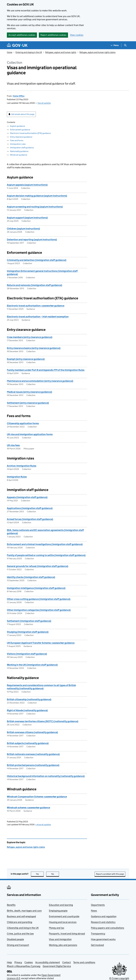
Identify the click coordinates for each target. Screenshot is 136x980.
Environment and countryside (64, 916)
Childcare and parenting (19, 922)
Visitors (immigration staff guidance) (27, 654)
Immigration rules (18, 144)
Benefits (11, 905)
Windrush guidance (19, 155)
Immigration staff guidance (22, 148)
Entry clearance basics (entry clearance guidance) (34, 348)
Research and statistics (103, 922)
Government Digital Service (57, 966)
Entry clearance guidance (21, 137)
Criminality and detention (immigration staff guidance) (37, 260)
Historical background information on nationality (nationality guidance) (46, 776)
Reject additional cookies (53, 35)
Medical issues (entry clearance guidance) (29, 392)
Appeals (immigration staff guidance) (27, 497)
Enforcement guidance (20, 130)
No (55, 874)
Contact (67, 962)
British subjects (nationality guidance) (28, 743)
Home (10, 52)
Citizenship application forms (23, 423)
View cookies (77, 35)
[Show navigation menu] (115, 45)
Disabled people (15, 939)
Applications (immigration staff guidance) (30, 508)
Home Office (19, 96)
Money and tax (57, 928)
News (94, 911)
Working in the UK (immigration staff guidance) (32, 665)
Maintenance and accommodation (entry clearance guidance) (40, 381)
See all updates (44, 103)
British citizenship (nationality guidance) (29, 699)
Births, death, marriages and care (24, 911)
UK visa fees (13, 445)
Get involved (97, 945)
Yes (40, 874)
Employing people (58, 911)
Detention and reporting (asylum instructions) (32, 240)
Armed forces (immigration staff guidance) (30, 519)
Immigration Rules (17, 477)
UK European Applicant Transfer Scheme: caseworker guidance (41, 643)
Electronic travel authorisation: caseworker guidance (36, 306)
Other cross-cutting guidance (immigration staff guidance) (39, 599)
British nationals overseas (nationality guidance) (33, 754)
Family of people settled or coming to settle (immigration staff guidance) (46, 555)
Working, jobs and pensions (63, 945)
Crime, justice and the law (20, 934)
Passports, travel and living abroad (67, 934)
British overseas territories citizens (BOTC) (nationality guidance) (43, 721)
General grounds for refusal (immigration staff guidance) (38, 566)
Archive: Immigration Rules (22, 466)
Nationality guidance (19, 151)
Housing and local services (63, 922)
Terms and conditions (84, 962)
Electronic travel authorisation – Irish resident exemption (38, 317)
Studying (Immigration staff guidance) (28, 632)
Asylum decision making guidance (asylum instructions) (37, 196)
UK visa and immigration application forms (30, 434)
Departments (98, 905)
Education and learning (61, 905)
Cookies (29, 962)
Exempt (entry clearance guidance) (26, 359)
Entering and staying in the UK (29, 52)
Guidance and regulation (104, 916)
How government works (103, 939)
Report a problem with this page (110, 874)
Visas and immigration (60, 939)
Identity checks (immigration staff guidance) (31, 577)
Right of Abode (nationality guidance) (27, 710)
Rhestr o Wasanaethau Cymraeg (24, 966)
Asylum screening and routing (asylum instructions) (35, 207)
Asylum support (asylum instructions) (27, 218)
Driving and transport (18, 945)
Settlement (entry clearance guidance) (28, 403)
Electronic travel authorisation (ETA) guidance (30, 133)
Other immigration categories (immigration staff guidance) (39, 610)
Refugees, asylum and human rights (61, 52)
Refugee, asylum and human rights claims (97, 52)
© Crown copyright (119, 978)
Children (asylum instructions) (23, 229)
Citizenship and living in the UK (23, 928)
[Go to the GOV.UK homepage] (17, 45)
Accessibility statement (48, 962)
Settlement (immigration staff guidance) (29, 621)
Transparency (98, 934)
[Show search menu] (125, 45)
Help (9, 962)
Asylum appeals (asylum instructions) (27, 185)
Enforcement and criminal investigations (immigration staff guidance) (45, 544)
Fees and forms (17, 140)
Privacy (18, 962)
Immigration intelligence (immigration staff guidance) (36, 588)
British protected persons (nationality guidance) (33, 765)
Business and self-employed (21, 916)
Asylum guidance (18, 126)
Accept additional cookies (22, 35)
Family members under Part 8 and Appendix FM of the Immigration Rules (46, 370)
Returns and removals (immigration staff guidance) (35, 285)
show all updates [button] (43, 825)
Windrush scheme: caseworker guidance (28, 808)
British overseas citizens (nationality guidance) (32, 732)
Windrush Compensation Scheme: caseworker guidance (37, 797)
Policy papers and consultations (108, 928)
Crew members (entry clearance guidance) (30, 337)
